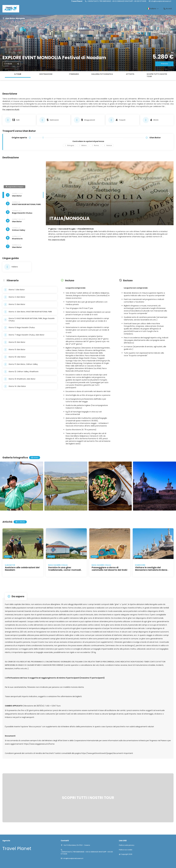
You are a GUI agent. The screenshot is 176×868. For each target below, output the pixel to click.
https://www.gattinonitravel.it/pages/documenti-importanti (107, 753)
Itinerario (74, 74)
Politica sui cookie (126, 850)
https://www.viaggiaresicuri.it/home (39, 744)
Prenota (164, 64)
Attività (130, 74)
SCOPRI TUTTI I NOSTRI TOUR (157, 75)
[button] (11, 110)
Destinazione (46, 74)
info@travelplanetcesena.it (161, 1)
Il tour (18, 74)
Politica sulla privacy (127, 845)
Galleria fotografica (102, 74)
